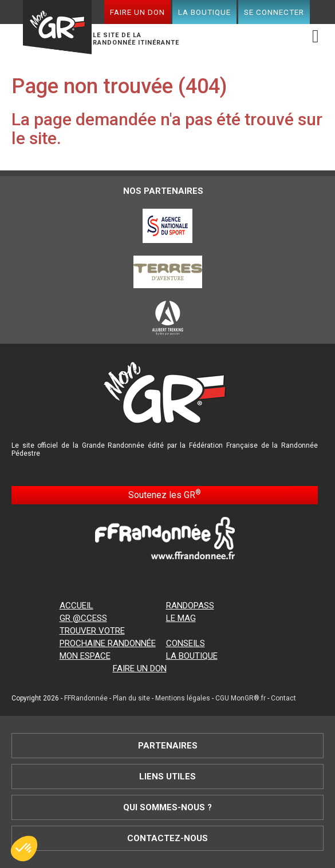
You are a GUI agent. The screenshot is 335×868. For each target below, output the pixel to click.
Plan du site (131, 698)
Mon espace (85, 656)
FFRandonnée (86, 698)
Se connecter (274, 12)
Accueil (76, 606)
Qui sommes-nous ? (167, 807)
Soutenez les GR (165, 494)
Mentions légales (183, 698)
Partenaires (168, 746)
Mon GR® (57, 29)
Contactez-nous (167, 838)
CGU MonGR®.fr (241, 698)
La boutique (204, 12)
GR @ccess (83, 618)
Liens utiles (167, 777)
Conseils (186, 643)
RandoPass (190, 606)
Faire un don (137, 12)
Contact (283, 698)
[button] (24, 849)
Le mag (181, 618)
